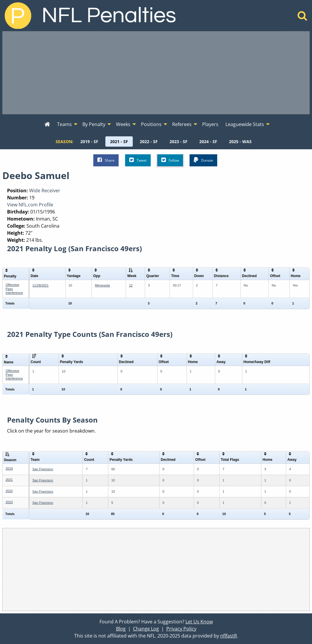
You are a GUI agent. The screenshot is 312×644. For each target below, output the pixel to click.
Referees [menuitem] (182, 124)
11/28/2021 (40, 285)
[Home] (302, 17)
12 (131, 285)
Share (106, 160)
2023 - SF (179, 141)
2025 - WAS (240, 141)
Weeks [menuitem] (123, 124)
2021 (9, 480)
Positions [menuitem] (151, 124)
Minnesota (102, 285)
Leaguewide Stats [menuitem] (245, 124)
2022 (9, 491)
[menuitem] (47, 125)
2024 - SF (208, 141)
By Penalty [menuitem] (94, 124)
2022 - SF (149, 141)
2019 (9, 468)
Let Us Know (199, 622)
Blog (121, 629)
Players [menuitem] (210, 124)
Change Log (146, 629)
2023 (9, 502)
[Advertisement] (156, 73)
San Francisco (43, 469)
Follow (170, 160)
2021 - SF (119, 141)
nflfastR (229, 636)
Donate (203, 160)
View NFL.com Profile (30, 205)
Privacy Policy (181, 629)
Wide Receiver (45, 191)
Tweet (138, 160)
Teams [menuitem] (64, 124)
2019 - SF (89, 141)
